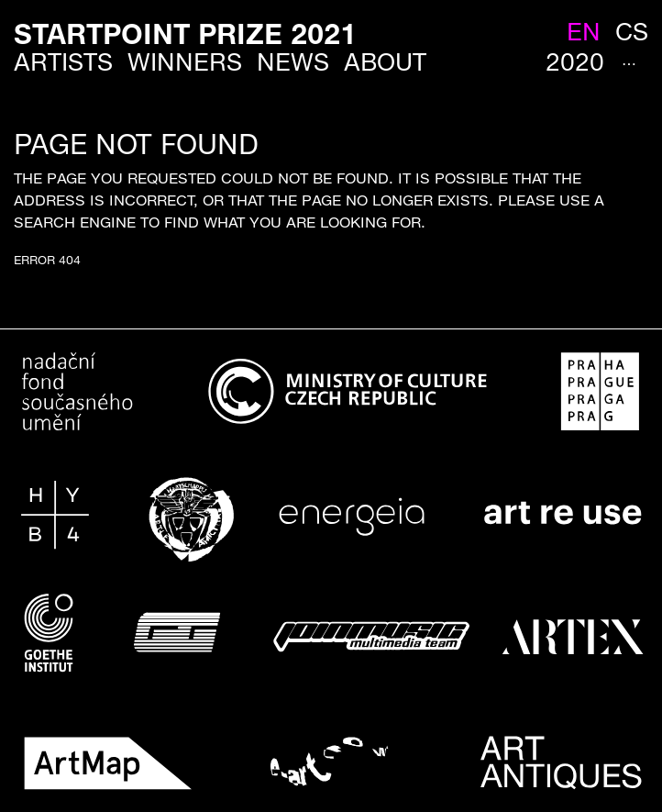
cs (632, 32)
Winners (185, 62)
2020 (575, 62)
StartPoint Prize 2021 (185, 33)
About (385, 62)
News (293, 62)
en (584, 32)
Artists (63, 62)
